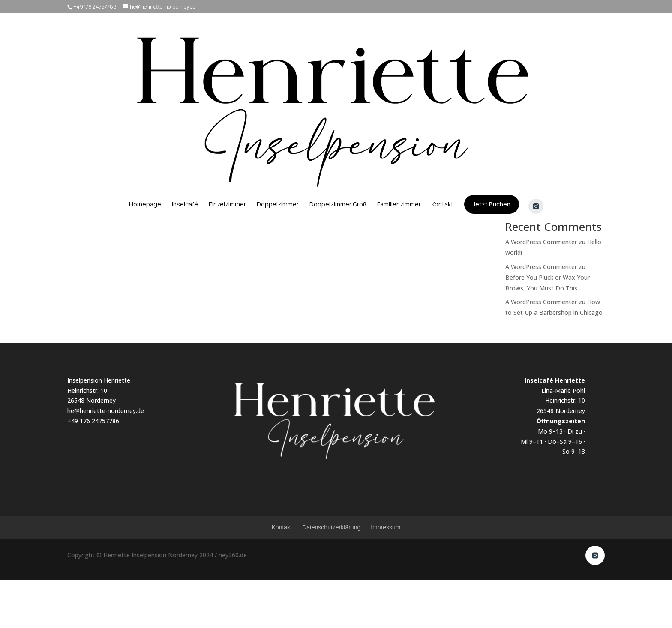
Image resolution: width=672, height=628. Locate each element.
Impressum (385, 575)
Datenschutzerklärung (331, 575)
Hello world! (522, 157)
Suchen (590, 116)
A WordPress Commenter (541, 290)
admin (88, 129)
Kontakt (282, 575)
